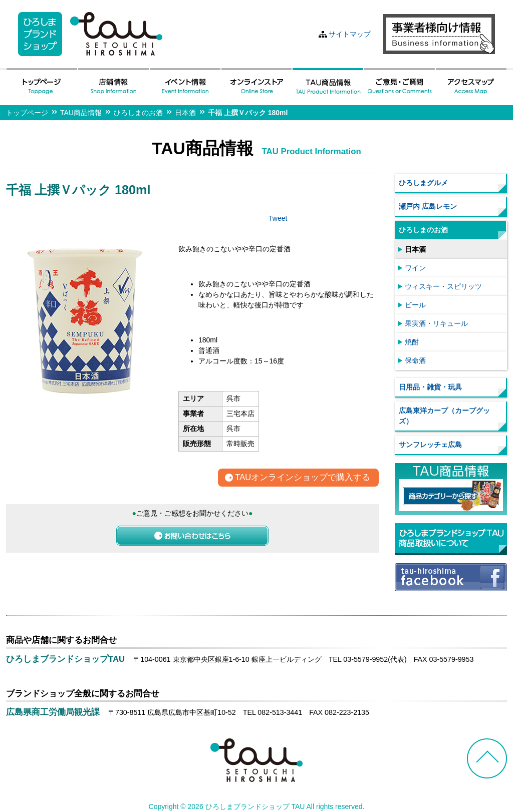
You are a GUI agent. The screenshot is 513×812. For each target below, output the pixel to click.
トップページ (27, 113)
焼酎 (412, 342)
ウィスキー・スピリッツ (443, 286)
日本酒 (185, 113)
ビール (415, 305)
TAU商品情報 (81, 113)
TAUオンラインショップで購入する (303, 478)
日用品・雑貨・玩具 (430, 387)
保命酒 (415, 360)
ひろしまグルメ (423, 183)
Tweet (278, 218)
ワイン (415, 268)
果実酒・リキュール (436, 323)
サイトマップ (350, 34)
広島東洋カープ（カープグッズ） (444, 416)
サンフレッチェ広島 (430, 445)
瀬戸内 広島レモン (428, 206)
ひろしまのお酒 (138, 113)
